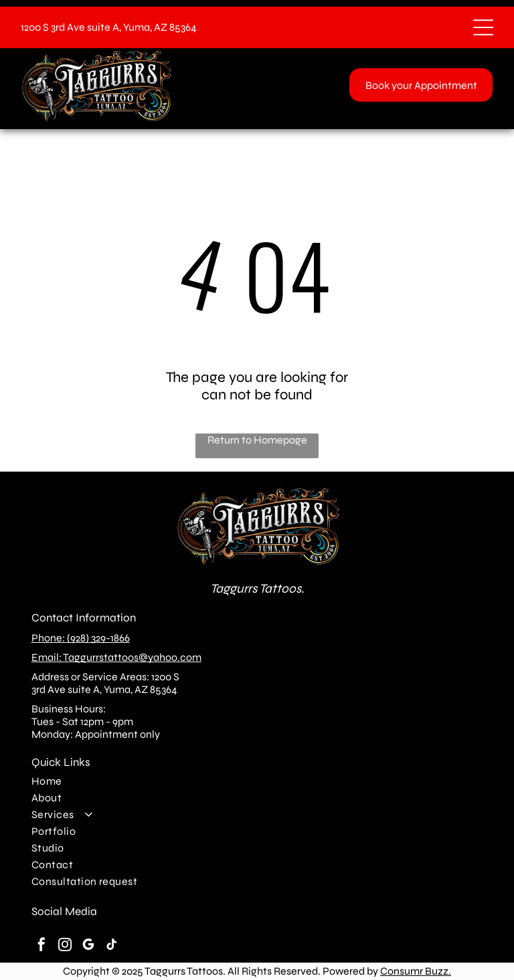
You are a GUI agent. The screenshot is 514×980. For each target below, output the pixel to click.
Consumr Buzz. (416, 971)
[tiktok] (112, 946)
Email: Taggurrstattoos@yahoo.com (116, 657)
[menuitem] (257, 781)
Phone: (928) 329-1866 (81, 638)
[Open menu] (483, 27)
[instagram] (65, 946)
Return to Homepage (257, 440)
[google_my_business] (88, 946)
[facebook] (41, 946)
